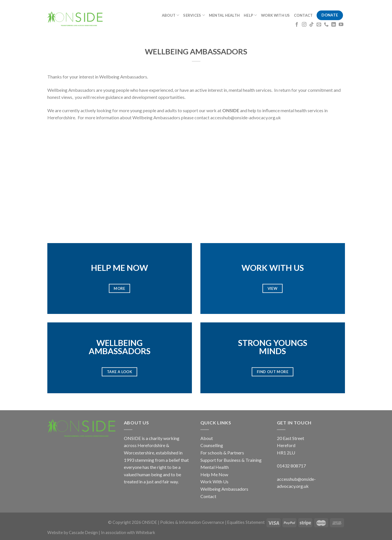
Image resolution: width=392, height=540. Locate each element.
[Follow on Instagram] (304, 25)
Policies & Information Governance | (194, 522)
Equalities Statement (246, 522)
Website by (58, 532)
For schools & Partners (222, 453)
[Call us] (326, 25)
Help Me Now (214, 474)
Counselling (212, 445)
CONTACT (303, 15)
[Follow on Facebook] (297, 25)
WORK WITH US (276, 15)
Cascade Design (84, 532)
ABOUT (171, 15)
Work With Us (214, 481)
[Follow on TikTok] (312, 25)
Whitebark (145, 532)
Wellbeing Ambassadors (224, 489)
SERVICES (194, 15)
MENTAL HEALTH (224, 15)
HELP (250, 15)
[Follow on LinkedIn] (334, 25)
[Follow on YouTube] (341, 25)
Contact (208, 496)
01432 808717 (291, 466)
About (207, 438)
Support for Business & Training (231, 460)
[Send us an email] (319, 25)
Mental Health (215, 467)
